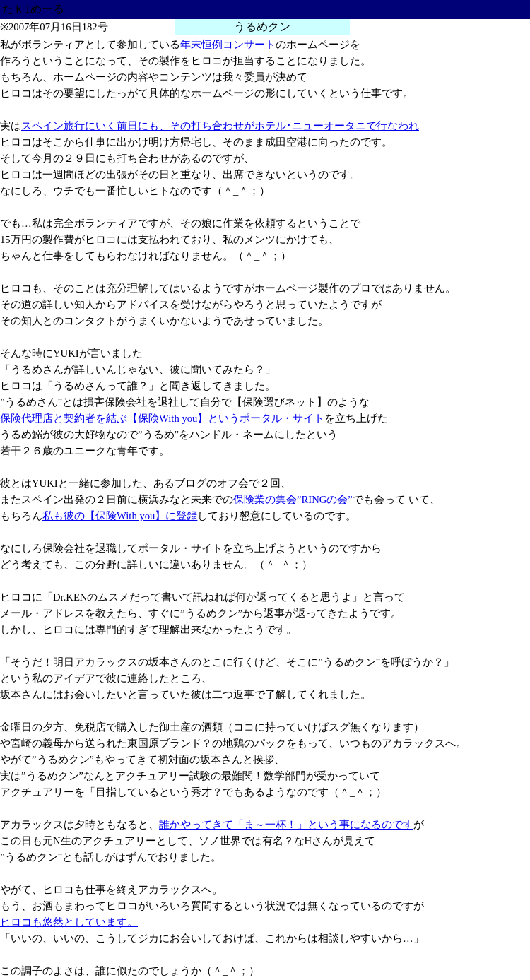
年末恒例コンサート (228, 45)
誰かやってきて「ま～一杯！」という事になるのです (286, 825)
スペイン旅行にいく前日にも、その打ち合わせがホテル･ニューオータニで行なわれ (220, 126)
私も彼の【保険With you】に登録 (120, 516)
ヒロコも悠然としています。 (69, 922)
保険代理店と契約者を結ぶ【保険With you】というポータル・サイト (162, 418)
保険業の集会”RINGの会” (293, 500)
